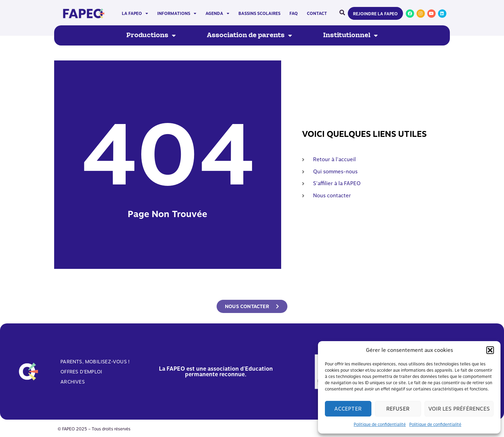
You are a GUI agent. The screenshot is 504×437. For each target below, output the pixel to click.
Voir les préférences (459, 409)
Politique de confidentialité (380, 424)
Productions (151, 35)
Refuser (398, 409)
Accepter (348, 409)
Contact (317, 14)
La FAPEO (135, 14)
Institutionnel (350, 35)
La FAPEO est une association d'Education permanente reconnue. (216, 372)
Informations (177, 14)
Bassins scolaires (259, 14)
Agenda (217, 14)
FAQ (294, 14)
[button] (490, 350)
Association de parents (249, 35)
